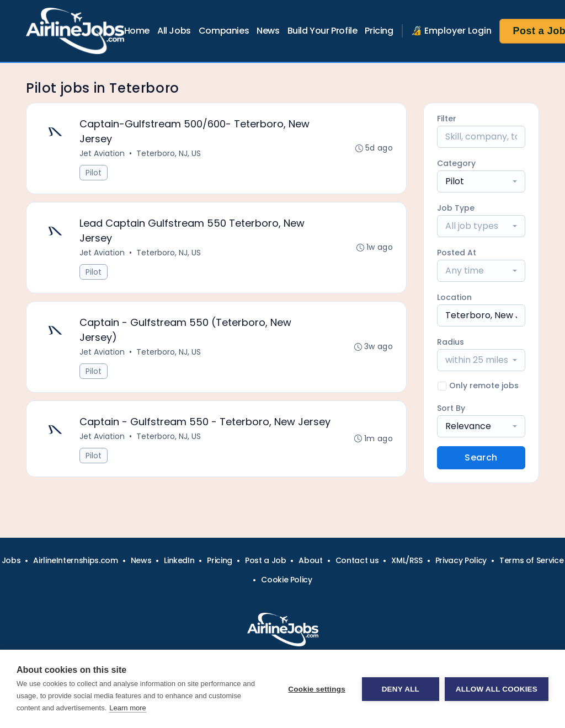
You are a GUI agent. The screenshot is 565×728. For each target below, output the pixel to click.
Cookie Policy (286, 580)
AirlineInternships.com (75, 560)
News (268, 31)
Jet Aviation (102, 153)
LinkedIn (179, 560)
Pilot (94, 173)
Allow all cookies (497, 689)
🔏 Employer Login (451, 31)
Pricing (379, 31)
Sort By (451, 408)
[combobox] (481, 181)
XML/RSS (407, 560)
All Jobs (174, 31)
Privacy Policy (461, 560)
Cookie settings (317, 689)
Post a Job (266, 560)
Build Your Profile (323, 31)
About (310, 560)
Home (137, 31)
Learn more (127, 708)
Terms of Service (531, 560)
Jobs (11, 560)
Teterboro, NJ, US (169, 153)
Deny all (401, 689)
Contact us (357, 560)
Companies (224, 31)
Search (481, 457)
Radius (451, 342)
